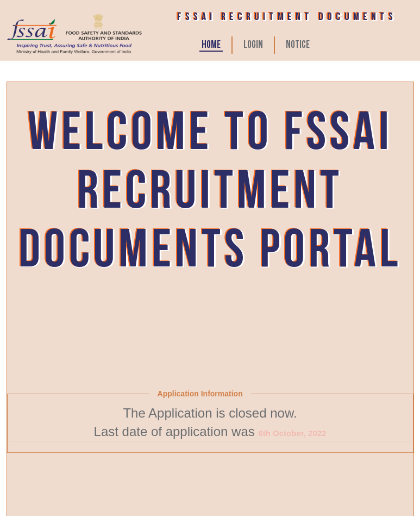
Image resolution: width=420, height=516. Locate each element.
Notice (298, 45)
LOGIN (253, 45)
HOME (211, 45)
